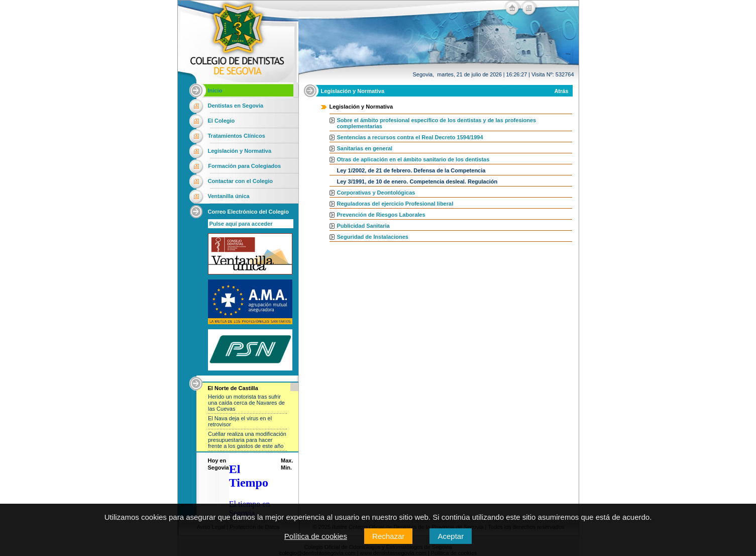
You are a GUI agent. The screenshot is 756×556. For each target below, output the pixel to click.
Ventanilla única (229, 196)
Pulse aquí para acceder (241, 224)
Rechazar (388, 536)
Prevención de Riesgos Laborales (381, 215)
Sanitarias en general (365, 148)
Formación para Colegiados (244, 166)
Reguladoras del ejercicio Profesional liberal (395, 204)
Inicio (215, 90)
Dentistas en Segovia (236, 106)
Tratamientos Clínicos (237, 136)
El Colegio (222, 121)
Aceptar (451, 536)
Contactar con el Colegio (241, 181)
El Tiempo (249, 476)
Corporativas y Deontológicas (376, 193)
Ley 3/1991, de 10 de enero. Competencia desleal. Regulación (417, 181)
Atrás (561, 91)
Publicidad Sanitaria (363, 226)
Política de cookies (316, 536)
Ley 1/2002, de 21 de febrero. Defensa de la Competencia (411, 170)
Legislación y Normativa (240, 151)
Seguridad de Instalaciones (373, 237)
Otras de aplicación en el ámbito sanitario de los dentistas (413, 159)
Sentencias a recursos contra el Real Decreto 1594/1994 (410, 137)
